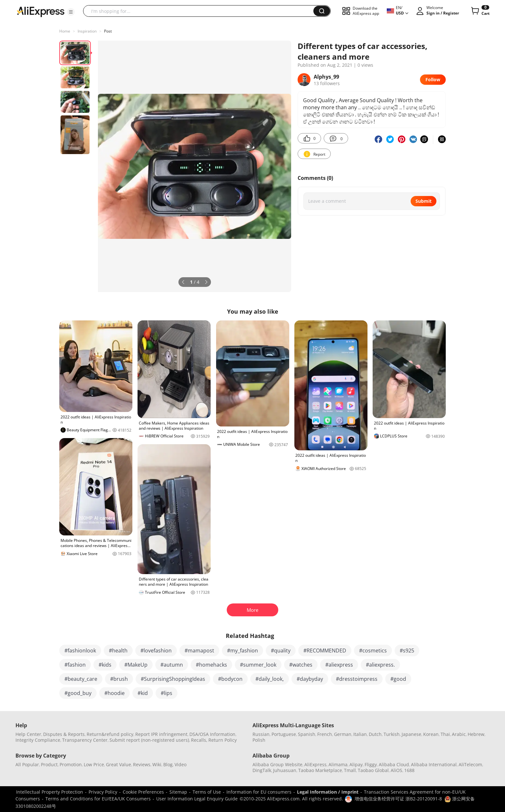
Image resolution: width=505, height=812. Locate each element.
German (343, 734)
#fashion (75, 665)
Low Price (94, 764)
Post (108, 31)
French (325, 734)
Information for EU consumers (259, 792)
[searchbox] (201, 11)
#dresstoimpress (357, 679)
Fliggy (371, 764)
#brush (119, 679)
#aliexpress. (380, 665)
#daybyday (310, 679)
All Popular (27, 764)
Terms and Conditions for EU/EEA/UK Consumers (98, 799)
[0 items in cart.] (480, 11)
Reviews (142, 764)
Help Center (28, 734)
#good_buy (78, 693)
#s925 (407, 651)
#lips (167, 693)
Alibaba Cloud (394, 764)
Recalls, (199, 740)
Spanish (307, 734)
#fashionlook (80, 651)
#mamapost (199, 651)
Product (49, 764)
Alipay (356, 764)
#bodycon (230, 679)
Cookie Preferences (143, 792)
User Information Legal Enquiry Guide (197, 799)
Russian (261, 734)
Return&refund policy (110, 734)
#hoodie (114, 693)
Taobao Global (373, 770)
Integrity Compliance (38, 740)
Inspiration (87, 31)
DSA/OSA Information (212, 734)
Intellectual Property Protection (50, 792)
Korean (431, 734)
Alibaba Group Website (277, 764)
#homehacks (211, 665)
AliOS (396, 770)
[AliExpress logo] (41, 11)
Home (65, 31)
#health (118, 651)
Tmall (350, 770)
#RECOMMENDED (325, 651)
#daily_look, (270, 679)
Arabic (459, 734)
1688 (409, 770)
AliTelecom (470, 764)
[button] (71, 12)
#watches (301, 665)
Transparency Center (85, 740)
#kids (105, 665)
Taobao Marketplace (320, 770)
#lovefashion (156, 651)
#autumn (172, 665)
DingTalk (262, 770)
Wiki (157, 764)
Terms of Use (207, 792)
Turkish (392, 734)
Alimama (338, 764)
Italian (360, 734)
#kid (143, 693)
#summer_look (258, 665)
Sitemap (178, 792)
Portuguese (284, 734)
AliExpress (315, 764)
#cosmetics (373, 651)
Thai (445, 734)
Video (181, 764)
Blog (168, 764)
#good (398, 679)
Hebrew (476, 734)
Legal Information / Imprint (328, 792)
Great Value (119, 764)
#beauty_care (81, 679)
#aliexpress (339, 665)
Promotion (71, 764)
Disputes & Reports (64, 734)
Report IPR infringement (161, 734)
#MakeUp (136, 665)
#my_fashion (243, 651)
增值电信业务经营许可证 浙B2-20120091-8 (398, 799)
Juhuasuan (285, 770)
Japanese (411, 734)
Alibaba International (434, 764)
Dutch (375, 734)
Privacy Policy (103, 792)
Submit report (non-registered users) (149, 740)
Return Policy (223, 740)
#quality (281, 651)
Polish (259, 740)
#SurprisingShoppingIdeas (173, 679)
